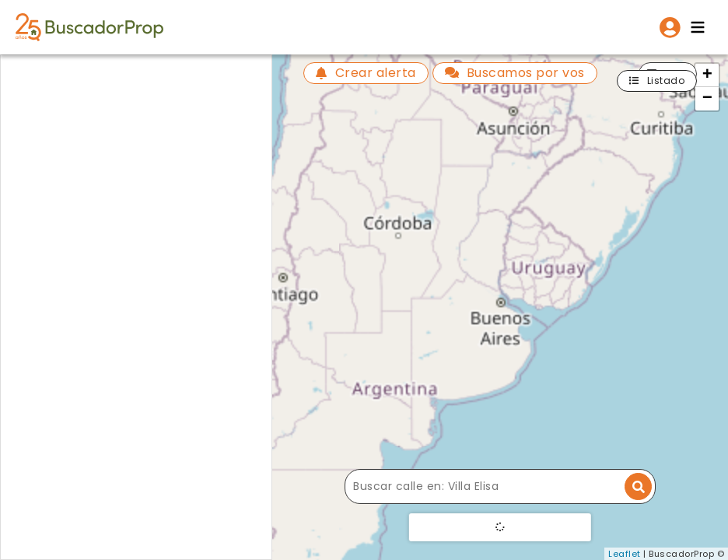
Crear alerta (366, 73)
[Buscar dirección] (638, 486)
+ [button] (708, 75)
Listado (657, 80)
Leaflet (625, 554)
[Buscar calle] (500, 486)
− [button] (708, 99)
